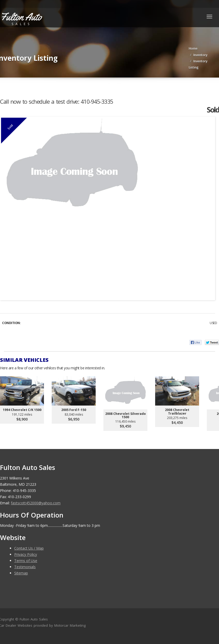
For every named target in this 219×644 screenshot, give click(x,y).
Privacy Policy (26, 554)
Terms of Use (26, 561)
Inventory (200, 55)
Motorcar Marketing (70, 625)
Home (193, 48)
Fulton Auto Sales (34, 619)
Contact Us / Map (29, 548)
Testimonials (25, 567)
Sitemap (21, 573)
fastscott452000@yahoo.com (36, 503)
